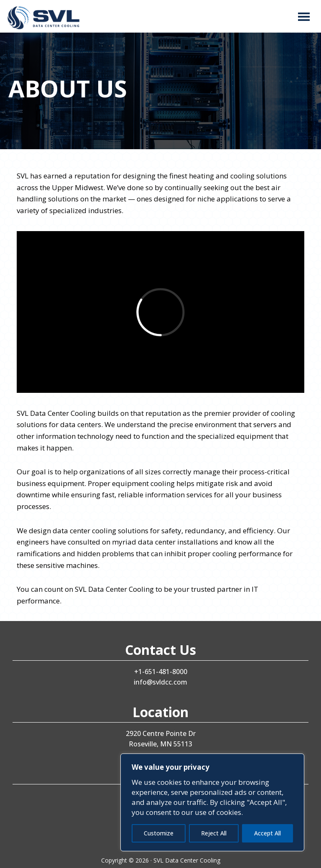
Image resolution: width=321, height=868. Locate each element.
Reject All (214, 833)
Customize (159, 833)
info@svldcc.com (160, 682)
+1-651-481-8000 (161, 672)
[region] (212, 802)
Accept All (267, 833)
